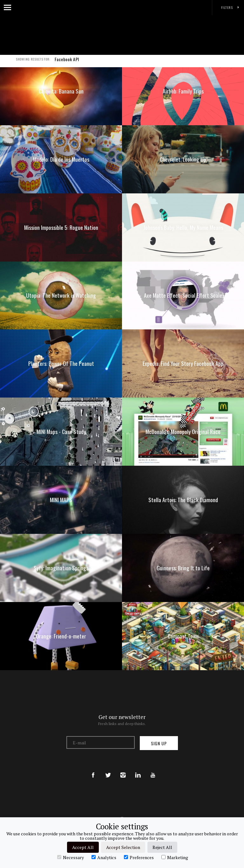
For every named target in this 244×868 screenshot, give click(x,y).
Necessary (71, 857)
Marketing (175, 857)
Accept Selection (123, 847)
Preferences (139, 857)
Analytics (104, 857)
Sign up (159, 743)
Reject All (162, 847)
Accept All (83, 847)
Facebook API (67, 63)
